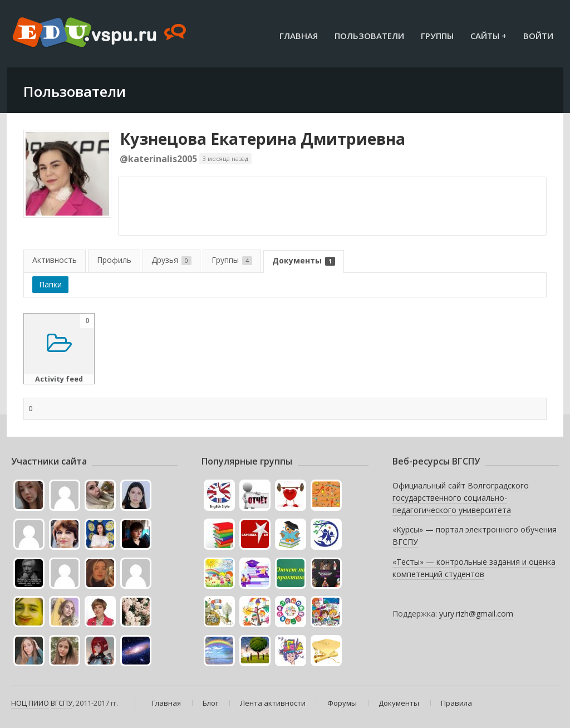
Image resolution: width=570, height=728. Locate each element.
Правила (456, 703)
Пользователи (369, 36)
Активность (55, 260)
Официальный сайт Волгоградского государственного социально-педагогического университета (461, 497)
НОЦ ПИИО (30, 703)
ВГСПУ (62, 703)
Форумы (342, 703)
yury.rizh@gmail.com (476, 614)
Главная (299, 36)
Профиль (114, 260)
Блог (210, 703)
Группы (437, 36)
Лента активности (273, 703)
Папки (50, 284)
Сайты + (488, 36)
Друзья (171, 260)
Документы (304, 260)
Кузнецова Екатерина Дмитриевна (262, 139)
